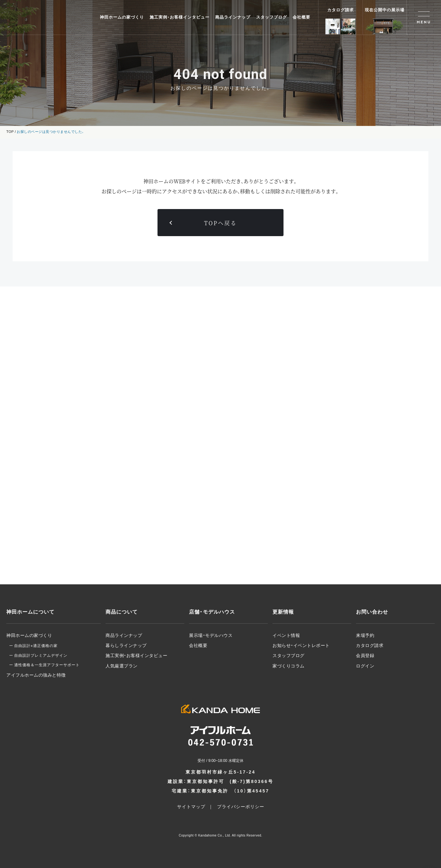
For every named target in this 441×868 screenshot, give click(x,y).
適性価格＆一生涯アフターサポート (47, 665)
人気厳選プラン (122, 666)
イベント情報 (286, 635)
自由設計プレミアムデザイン (41, 655)
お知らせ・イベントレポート (301, 645)
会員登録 (365, 655)
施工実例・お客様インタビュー (180, 17)
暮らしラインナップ (126, 645)
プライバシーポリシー (241, 807)
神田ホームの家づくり (122, 17)
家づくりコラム (289, 666)
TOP (10, 132)
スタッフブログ (272, 17)
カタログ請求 (370, 645)
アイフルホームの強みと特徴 (36, 675)
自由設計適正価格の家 (36, 646)
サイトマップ (191, 807)
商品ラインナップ (233, 17)
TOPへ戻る (220, 223)
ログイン (365, 666)
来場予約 (365, 635)
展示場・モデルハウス (211, 635)
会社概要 (301, 17)
